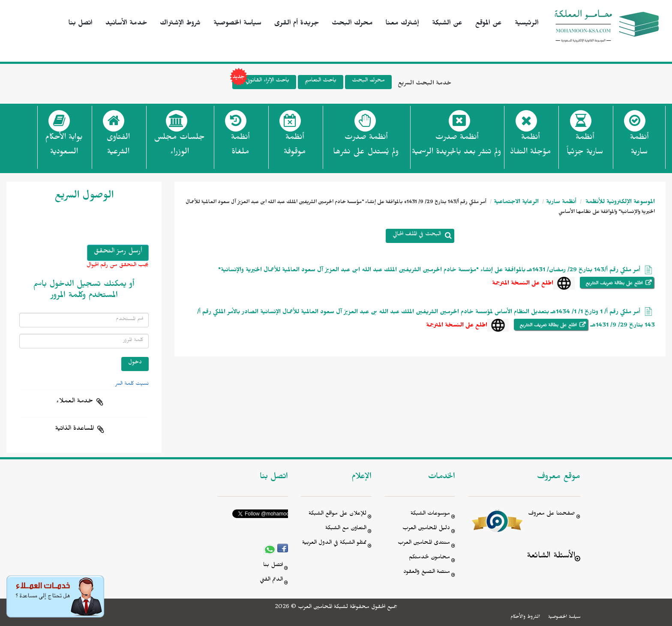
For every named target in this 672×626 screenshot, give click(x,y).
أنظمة (639, 147)
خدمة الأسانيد (126, 24)
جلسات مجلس (179, 147)
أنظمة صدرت (366, 147)
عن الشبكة (447, 24)
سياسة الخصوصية (237, 24)
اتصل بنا (81, 24)
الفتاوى (118, 147)
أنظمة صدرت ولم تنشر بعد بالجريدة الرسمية (456, 146)
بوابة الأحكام (64, 147)
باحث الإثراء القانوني (261, 82)
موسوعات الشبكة (430, 514)
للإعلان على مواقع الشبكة (337, 514)
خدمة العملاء (75, 402)
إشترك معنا (402, 24)
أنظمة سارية (561, 203)
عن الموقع (489, 24)
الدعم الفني (271, 580)
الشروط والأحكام (525, 617)
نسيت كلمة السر (132, 384)
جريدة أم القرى (297, 24)
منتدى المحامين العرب (424, 544)
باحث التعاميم (321, 81)
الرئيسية (527, 24)
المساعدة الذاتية (75, 429)
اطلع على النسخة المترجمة (523, 284)
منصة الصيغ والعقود (427, 573)
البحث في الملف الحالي (417, 235)
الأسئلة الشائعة (551, 557)
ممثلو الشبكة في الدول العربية (334, 544)
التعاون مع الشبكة (346, 529)
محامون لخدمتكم (429, 558)
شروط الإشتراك (180, 24)
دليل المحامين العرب (426, 529)
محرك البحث (352, 24)
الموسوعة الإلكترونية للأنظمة (619, 203)
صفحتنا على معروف (552, 514)
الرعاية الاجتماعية (516, 203)
